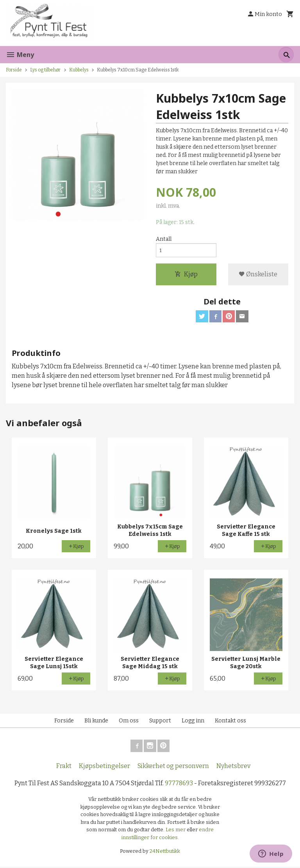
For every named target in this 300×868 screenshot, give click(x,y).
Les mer (176, 831)
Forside (14, 70)
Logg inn (193, 722)
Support (160, 722)
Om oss (129, 722)
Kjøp (186, 275)
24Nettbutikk (165, 853)
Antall (164, 239)
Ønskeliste (258, 275)
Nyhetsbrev (233, 767)
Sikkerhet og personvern (173, 767)
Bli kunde (96, 722)
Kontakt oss (230, 722)
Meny (20, 55)
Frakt (64, 767)
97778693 (179, 784)
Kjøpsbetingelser (104, 767)
